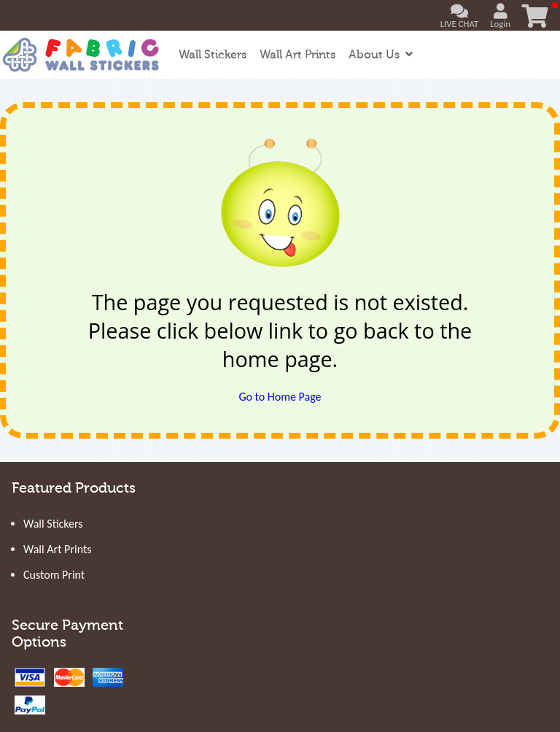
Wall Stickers (213, 55)
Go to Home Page (280, 397)
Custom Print (54, 575)
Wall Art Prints (297, 55)
